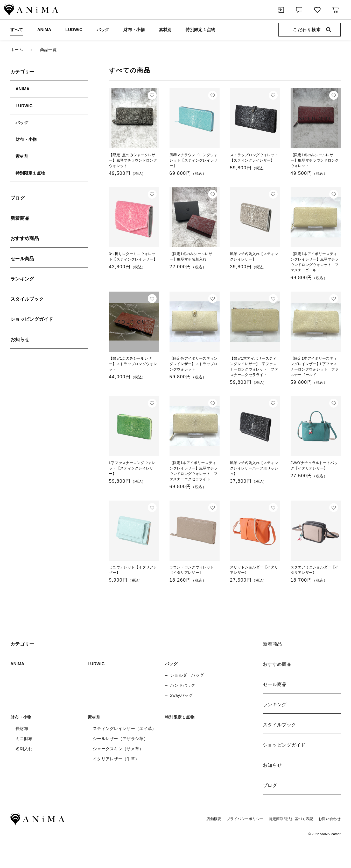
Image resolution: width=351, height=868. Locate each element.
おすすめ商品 (25, 238)
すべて (17, 30)
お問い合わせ (329, 819)
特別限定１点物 (200, 30)
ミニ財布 (24, 739)
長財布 (22, 729)
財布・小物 (134, 30)
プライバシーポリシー (245, 819)
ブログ (17, 198)
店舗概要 (214, 819)
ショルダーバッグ (187, 675)
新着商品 (20, 218)
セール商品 (22, 259)
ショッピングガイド (32, 319)
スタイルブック (27, 299)
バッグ (103, 30)
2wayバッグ (181, 695)
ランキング (22, 279)
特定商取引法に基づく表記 (291, 819)
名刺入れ (24, 749)
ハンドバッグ (183, 685)
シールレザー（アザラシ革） (120, 739)
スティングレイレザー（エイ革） (125, 729)
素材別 (165, 30)
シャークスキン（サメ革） (118, 749)
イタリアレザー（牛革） (116, 759)
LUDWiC (74, 30)
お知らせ (20, 339)
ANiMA (44, 30)
